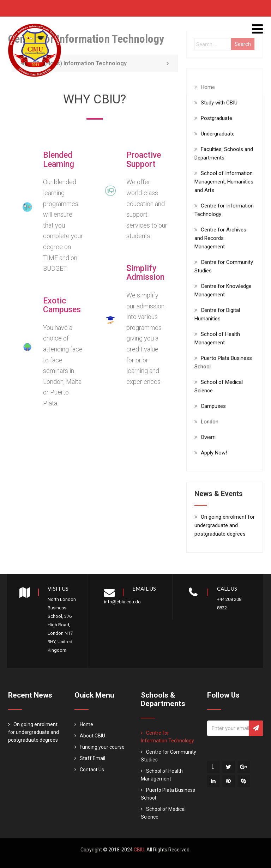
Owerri (208, 437)
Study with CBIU (219, 103)
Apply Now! (214, 453)
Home (86, 724)
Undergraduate (218, 134)
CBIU (139, 850)
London (210, 422)
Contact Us (92, 770)
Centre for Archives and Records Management (220, 238)
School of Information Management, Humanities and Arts (224, 182)
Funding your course (102, 747)
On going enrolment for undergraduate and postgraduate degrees (225, 525)
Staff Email (92, 758)
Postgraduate (216, 118)
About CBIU (92, 736)
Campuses (213, 406)
